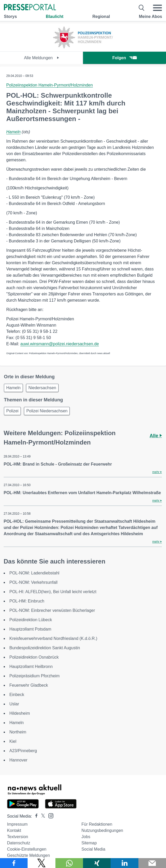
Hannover (18, 760)
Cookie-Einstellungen (27, 849)
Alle (156, 436)
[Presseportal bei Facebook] (35, 816)
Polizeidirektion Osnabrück (34, 657)
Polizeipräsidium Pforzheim (34, 676)
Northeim (18, 732)
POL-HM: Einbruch (27, 601)
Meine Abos (151, 16)
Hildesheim (20, 713)
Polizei (12, 411)
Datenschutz (19, 843)
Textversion (18, 837)
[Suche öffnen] (142, 8)
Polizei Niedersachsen (47, 411)
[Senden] (152, 863)
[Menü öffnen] (157, 8)
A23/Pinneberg (23, 751)
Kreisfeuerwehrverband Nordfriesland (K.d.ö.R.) (53, 638)
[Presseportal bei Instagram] (49, 815)
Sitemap (89, 843)
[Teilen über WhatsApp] (69, 863)
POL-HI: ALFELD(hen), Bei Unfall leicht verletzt (53, 592)
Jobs (86, 837)
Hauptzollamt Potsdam (30, 629)
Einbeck (17, 695)
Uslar (14, 704)
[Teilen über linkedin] (124, 863)
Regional (101, 16)
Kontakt (14, 830)
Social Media (93, 849)
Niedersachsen (42, 388)
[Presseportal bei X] (42, 816)
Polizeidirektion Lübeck (31, 620)
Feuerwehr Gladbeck (29, 685)
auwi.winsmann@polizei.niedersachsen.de (60, 344)
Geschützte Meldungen (28, 855)
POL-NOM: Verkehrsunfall (33, 582)
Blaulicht (55, 16)
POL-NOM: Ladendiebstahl (34, 573)
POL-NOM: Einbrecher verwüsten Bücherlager (52, 610)
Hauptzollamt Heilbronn (31, 667)
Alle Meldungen (42, 58)
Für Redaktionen (97, 824)
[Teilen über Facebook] (14, 863)
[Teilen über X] (41, 863)
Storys (10, 16)
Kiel (13, 741)
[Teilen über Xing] (97, 863)
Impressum (17, 824)
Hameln (13, 132)
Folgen (125, 58)
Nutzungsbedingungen (102, 830)
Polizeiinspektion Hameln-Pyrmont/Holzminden (50, 85)
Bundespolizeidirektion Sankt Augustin (45, 648)
